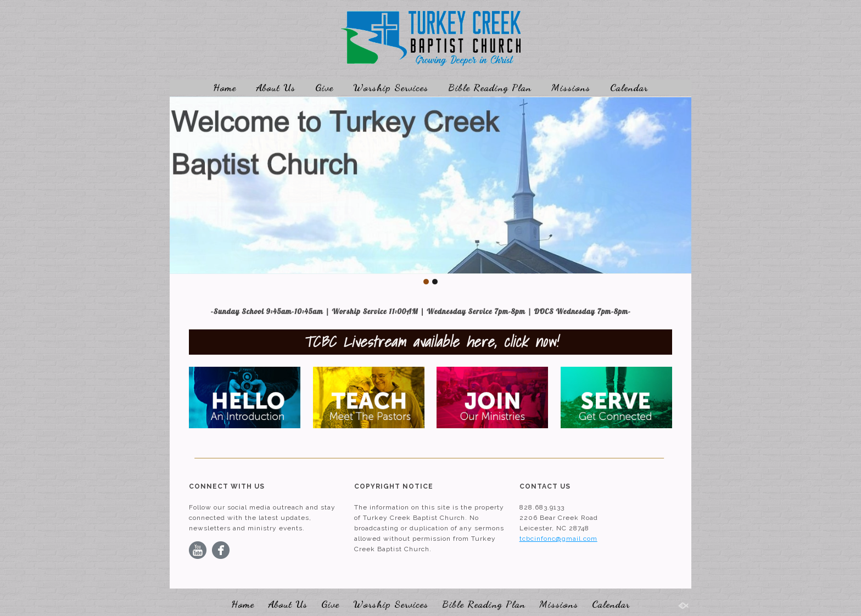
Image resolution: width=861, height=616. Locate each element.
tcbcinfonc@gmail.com (558, 539)
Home (225, 87)
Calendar (629, 87)
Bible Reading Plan (490, 87)
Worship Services (391, 87)
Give (324, 87)
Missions (571, 87)
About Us (276, 87)
